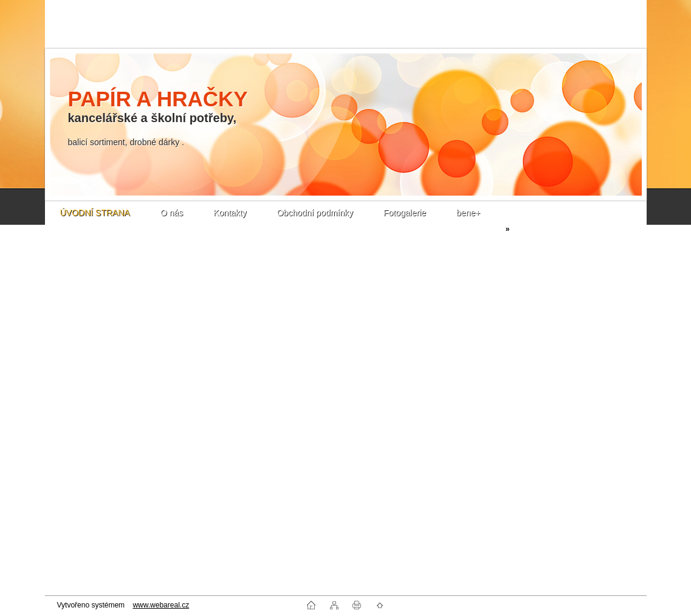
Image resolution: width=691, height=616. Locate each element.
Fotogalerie (405, 213)
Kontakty (230, 213)
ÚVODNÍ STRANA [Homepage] (95, 213)
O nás (172, 213)
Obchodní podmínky (315, 213)
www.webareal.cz (161, 605)
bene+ (468, 213)
